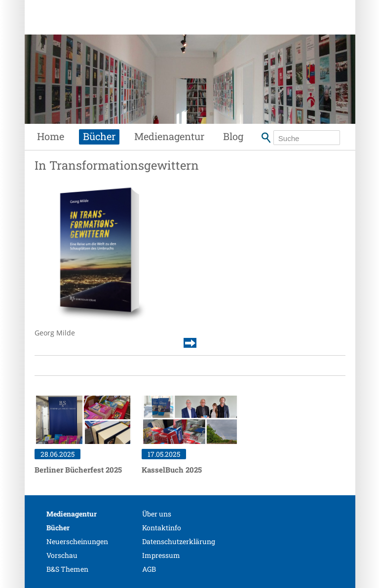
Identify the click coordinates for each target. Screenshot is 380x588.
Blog (233, 136)
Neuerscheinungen (77, 541)
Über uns (157, 514)
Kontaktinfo (162, 528)
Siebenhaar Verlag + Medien (109, 27)
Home (51, 136)
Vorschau (62, 555)
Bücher (99, 136)
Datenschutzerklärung (179, 541)
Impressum (161, 555)
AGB (149, 569)
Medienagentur (169, 136)
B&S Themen (67, 569)
